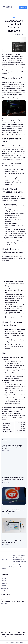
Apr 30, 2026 (6, 513)
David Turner (20, 34)
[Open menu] (17, 8)
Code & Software (12, 642)
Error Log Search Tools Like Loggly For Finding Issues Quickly (13, 510)
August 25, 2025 (9, 34)
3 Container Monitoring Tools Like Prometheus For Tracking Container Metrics (12, 446)
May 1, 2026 (5, 450)
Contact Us (23, 8)
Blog (14, 17)
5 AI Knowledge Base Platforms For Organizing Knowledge (12, 541)
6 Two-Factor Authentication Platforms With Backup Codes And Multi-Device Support (13, 479)
